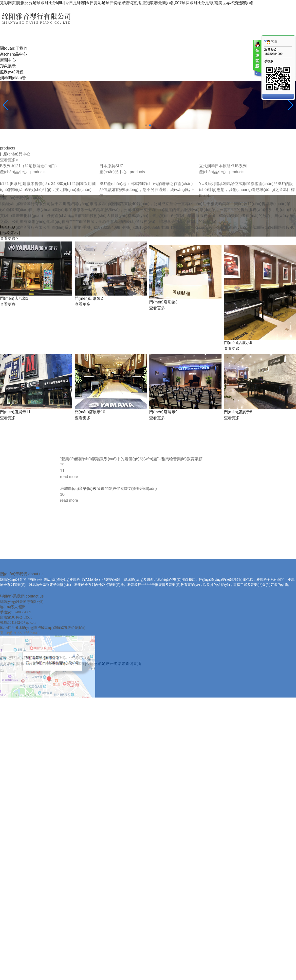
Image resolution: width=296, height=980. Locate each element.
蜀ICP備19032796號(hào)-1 (20, 721)
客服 (271, 42)
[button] (146, 125)
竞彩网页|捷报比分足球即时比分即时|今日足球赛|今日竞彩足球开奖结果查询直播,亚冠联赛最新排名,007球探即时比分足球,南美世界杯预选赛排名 (127, 3)
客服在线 (257, 59)
